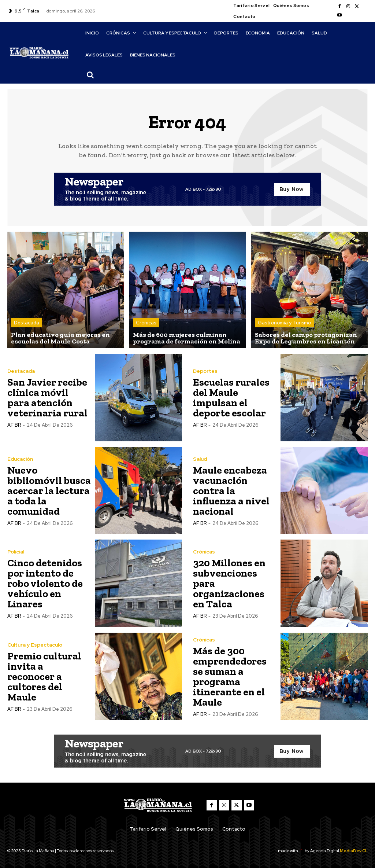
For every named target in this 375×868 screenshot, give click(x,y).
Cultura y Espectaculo (35, 645)
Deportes (205, 371)
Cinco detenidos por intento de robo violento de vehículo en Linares (45, 583)
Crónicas (146, 323)
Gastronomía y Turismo (284, 323)
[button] (90, 75)
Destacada (27, 323)
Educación (20, 459)
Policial (16, 552)
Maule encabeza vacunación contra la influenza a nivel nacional (231, 491)
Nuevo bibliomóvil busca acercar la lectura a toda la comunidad (49, 491)
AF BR (14, 425)
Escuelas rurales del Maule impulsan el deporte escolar (231, 398)
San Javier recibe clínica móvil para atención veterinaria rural (47, 398)
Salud (200, 459)
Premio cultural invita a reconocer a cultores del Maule (44, 676)
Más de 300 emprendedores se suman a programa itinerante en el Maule (230, 676)
